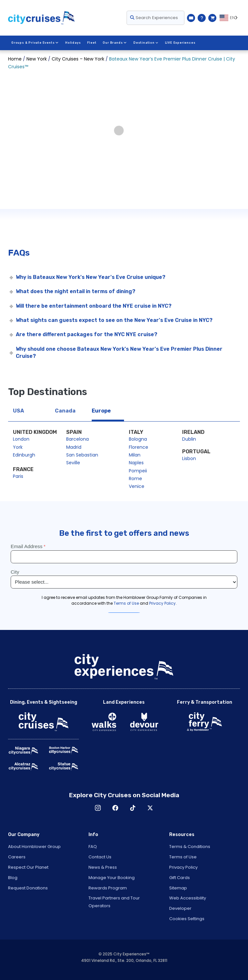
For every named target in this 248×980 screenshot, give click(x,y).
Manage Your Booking (112, 878)
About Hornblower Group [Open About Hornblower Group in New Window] (34, 847)
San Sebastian (82, 455)
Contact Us (100, 857)
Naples (136, 463)
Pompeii (138, 471)
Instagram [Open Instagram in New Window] (98, 808)
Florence (139, 447)
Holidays (73, 43)
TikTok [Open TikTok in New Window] (133, 808)
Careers (17, 857)
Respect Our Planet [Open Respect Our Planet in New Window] (28, 867)
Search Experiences (154, 18)
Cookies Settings (187, 919)
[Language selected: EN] (230, 18)
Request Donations (28, 888)
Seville (73, 463)
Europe (101, 411)
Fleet (92, 43)
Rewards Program (108, 888)
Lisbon (189, 458)
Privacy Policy (183, 867)
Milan (135, 455)
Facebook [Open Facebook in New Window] (115, 808)
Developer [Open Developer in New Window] (180, 908)
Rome (135, 479)
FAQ (93, 847)
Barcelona (77, 439)
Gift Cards (180, 878)
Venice (137, 486)
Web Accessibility (188, 898)
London (21, 439)
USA (18, 411)
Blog (13, 878)
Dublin (189, 439)
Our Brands (115, 43)
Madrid (74, 447)
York (18, 447)
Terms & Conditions (190, 847)
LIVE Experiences (180, 43)
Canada (65, 411)
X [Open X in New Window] (150, 808)
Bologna (138, 439)
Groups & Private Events (35, 43)
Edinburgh (24, 455)
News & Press (103, 867)
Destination (145, 43)
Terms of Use (183, 857)
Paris (18, 476)
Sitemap (178, 888)
